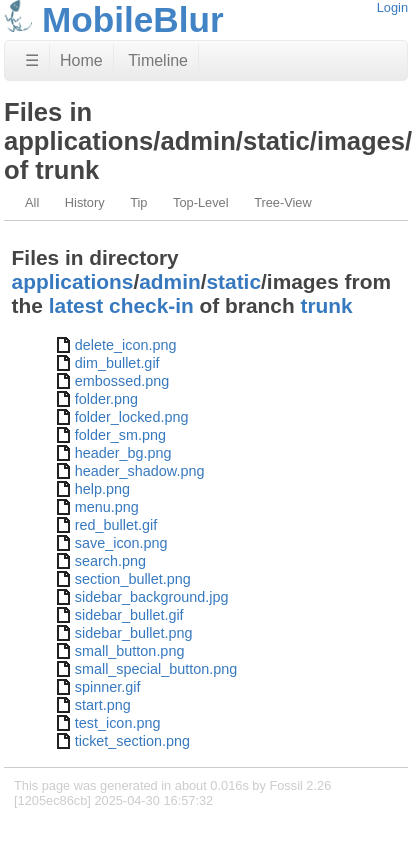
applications (73, 281)
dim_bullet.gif (117, 363)
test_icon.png (118, 723)
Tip (138, 202)
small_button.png (130, 651)
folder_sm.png (120, 435)
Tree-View (283, 202)
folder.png (106, 399)
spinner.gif (108, 687)
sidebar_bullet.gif (129, 615)
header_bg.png (123, 453)
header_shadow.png (140, 471)
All (32, 202)
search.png (110, 561)
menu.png (107, 507)
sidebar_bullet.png (134, 633)
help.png (102, 489)
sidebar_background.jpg (152, 597)
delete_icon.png (126, 345)
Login (392, 7)
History (85, 202)
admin (169, 281)
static (234, 281)
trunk (326, 305)
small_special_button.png (156, 669)
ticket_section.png (132, 741)
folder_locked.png (132, 417)
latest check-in (121, 305)
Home (81, 60)
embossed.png (122, 381)
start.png (103, 705)
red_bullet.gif (116, 525)
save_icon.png (121, 543)
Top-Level (201, 202)
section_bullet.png (133, 579)
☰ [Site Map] (32, 60)
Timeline (158, 60)
